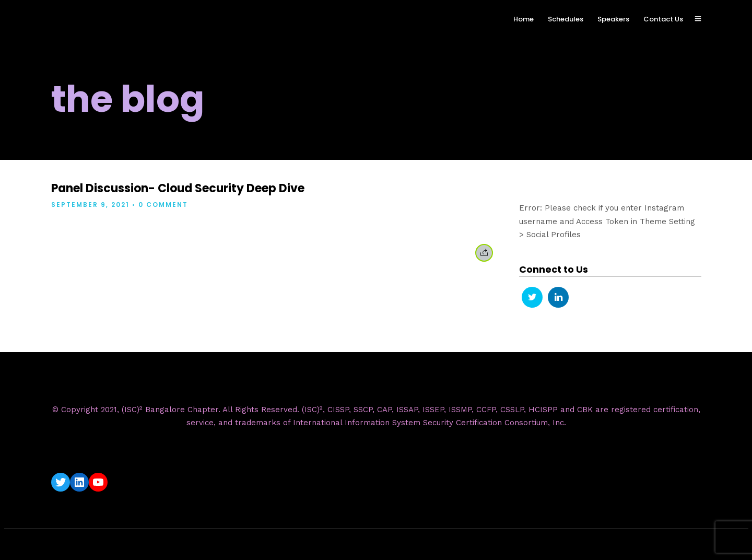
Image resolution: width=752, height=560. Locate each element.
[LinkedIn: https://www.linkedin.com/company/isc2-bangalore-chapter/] (79, 482)
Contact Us (663, 19)
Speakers (613, 19)
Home (524, 19)
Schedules (566, 19)
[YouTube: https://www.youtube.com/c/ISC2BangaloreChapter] (98, 482)
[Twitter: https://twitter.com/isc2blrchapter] (61, 482)
